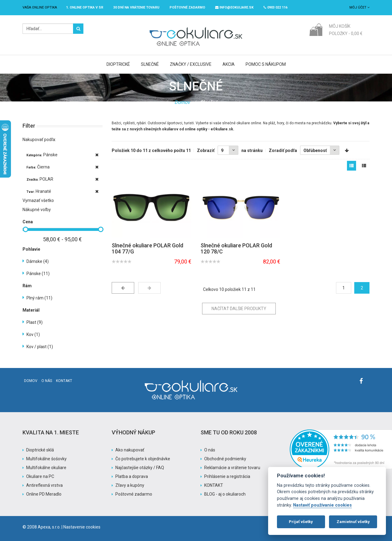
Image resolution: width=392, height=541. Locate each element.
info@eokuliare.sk (234, 7)
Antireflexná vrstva (44, 485)
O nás (47, 381)
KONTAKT (214, 485)
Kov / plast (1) (40, 347)
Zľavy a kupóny (130, 485)
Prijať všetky (301, 522)
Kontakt (64, 381)
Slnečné (150, 64)
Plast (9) (35, 322)
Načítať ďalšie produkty (239, 309)
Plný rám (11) (39, 298)
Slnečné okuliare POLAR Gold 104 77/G (147, 248)
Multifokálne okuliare (46, 468)
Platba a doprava (132, 476)
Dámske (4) (38, 261)
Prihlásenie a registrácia (227, 476)
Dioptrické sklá (40, 450)
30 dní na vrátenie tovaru (136, 7)
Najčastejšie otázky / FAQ (140, 468)
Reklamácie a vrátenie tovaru (232, 468)
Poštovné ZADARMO (187, 7)
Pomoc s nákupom (266, 64)
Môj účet (359, 7)
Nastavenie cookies (82, 527)
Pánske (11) (38, 274)
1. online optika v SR (85, 7)
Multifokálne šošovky (46, 459)
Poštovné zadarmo (134, 494)
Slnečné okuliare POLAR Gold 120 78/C (236, 248)
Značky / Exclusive (191, 64)
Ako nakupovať (130, 450)
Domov (182, 102)
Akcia (229, 64)
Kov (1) (33, 334)
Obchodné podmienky (225, 459)
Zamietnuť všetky (353, 522)
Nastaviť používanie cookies (322, 505)
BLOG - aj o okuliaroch (225, 494)
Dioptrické (118, 64)
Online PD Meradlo (44, 494)
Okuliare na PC (40, 476)
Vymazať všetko (38, 200)
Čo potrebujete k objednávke (143, 459)
